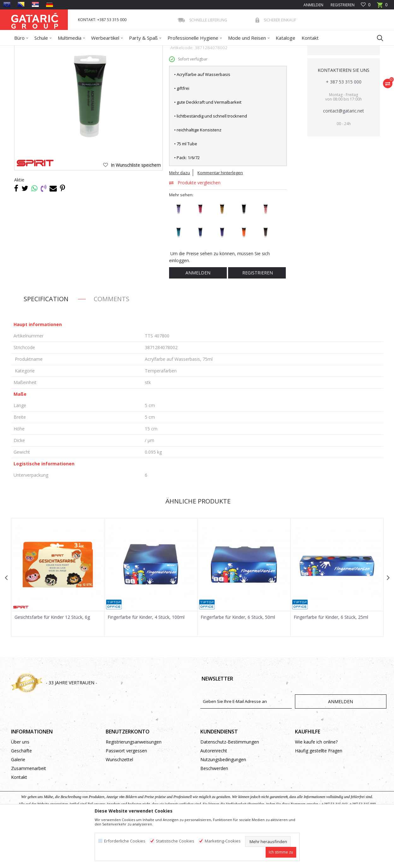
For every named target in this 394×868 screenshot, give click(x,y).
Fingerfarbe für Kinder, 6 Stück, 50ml (238, 663)
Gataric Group (24, 50)
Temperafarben (137, 50)
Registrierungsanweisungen (134, 788)
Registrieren (342, 5)
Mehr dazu (179, 218)
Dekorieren (72, 50)
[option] (58, 623)
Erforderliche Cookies (125, 841)
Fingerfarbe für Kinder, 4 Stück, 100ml (146, 663)
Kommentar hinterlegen (220, 218)
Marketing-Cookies (223, 841)
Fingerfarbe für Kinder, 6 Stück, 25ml (331, 663)
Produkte (49, 50)
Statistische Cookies (175, 841)
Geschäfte (21, 796)
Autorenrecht (214, 796)
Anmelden (198, 318)
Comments (112, 345)
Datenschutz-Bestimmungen (230, 788)
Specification (46, 345)
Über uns (20, 788)
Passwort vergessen (126, 796)
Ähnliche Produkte (197, 547)
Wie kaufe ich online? (316, 788)
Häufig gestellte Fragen (319, 796)
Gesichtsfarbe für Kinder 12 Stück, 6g (52, 663)
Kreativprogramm (102, 50)
